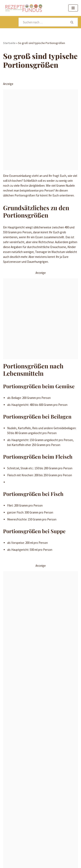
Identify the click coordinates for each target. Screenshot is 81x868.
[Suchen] (42, 22)
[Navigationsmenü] (73, 8)
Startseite (9, 43)
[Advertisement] (40, 130)
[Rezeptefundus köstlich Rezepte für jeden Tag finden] (24, 8)
